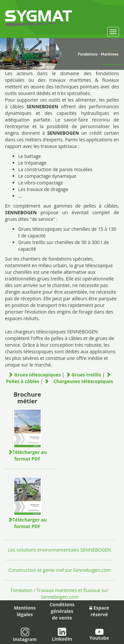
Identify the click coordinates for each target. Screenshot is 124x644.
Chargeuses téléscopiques (79, 381)
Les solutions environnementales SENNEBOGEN (59, 550)
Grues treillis (84, 375)
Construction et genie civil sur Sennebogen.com (59, 570)
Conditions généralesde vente (62, 611)
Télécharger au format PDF (27, 455)
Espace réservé (99, 611)
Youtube (99, 635)
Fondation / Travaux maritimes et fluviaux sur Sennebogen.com (60, 594)
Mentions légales (25, 611)
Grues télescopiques (35, 375)
